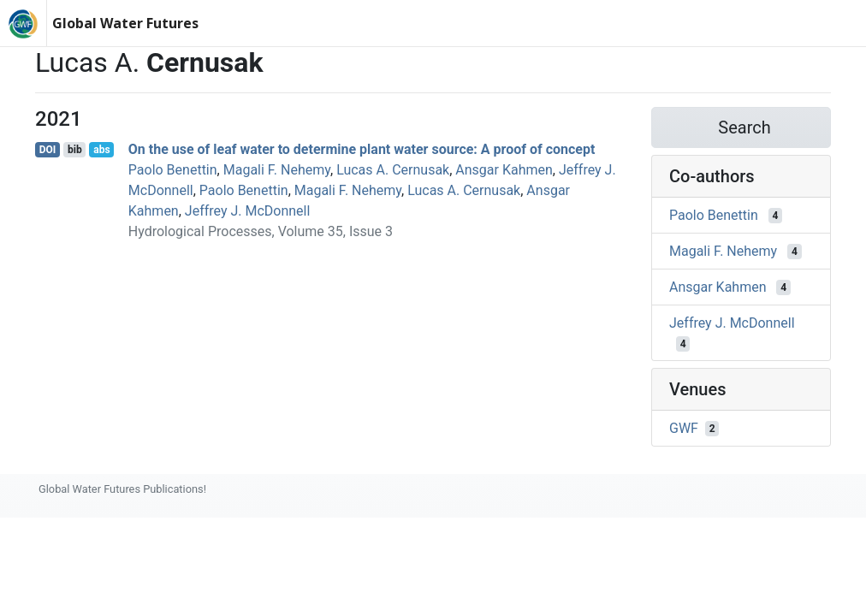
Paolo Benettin (173, 170)
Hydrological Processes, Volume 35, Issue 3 (261, 231)
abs (101, 150)
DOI (48, 150)
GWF (684, 428)
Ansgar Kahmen (504, 170)
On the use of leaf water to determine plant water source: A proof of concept (362, 149)
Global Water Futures (125, 23)
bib (75, 150)
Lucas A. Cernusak (393, 170)
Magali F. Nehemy (277, 170)
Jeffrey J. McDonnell (248, 211)
